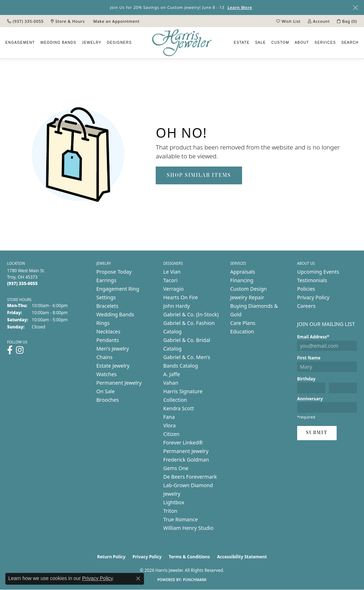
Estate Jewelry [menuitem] (113, 366)
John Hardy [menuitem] (176, 306)
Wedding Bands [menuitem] (115, 314)
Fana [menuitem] (169, 417)
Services (325, 43)
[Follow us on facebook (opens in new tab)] (10, 350)
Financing (242, 280)
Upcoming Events (318, 272)
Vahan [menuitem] (171, 383)
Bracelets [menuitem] (107, 306)
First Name (309, 358)
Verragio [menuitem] (173, 289)
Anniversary (310, 399)
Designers (119, 43)
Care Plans (243, 323)
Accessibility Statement (242, 557)
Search (350, 43)
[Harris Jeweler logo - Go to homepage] (182, 43)
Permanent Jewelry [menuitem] (119, 383)
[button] (288, 21)
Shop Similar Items (199, 175)
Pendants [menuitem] (108, 340)
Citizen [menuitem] (171, 434)
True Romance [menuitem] (180, 519)
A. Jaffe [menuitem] (172, 374)
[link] (25, 21)
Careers (306, 306)
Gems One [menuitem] (176, 468)
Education (242, 331)
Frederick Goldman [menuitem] (186, 460)
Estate (242, 43)
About (302, 43)
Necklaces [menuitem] (108, 331)
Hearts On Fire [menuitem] (180, 297)
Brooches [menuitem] (108, 400)
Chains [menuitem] (105, 357)
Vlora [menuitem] (169, 425)
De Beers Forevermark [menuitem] (190, 477)
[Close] (355, 8)
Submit (317, 433)
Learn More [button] (240, 7)
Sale (261, 43)
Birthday (306, 379)
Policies (306, 289)
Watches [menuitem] (106, 374)
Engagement (20, 43)
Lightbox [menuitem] (174, 502)
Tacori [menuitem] (170, 280)
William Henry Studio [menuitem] (188, 528)
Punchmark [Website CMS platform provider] (195, 580)
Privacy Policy (313, 297)
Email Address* (313, 337)
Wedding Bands (58, 43)
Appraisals (243, 272)
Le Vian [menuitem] (172, 272)
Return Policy (111, 557)
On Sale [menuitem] (106, 391)
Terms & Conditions (189, 557)
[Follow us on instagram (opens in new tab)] (20, 350)
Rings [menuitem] (103, 323)
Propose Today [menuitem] (114, 272)
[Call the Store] (22, 283)
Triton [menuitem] (170, 511)
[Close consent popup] (138, 579)
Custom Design (249, 289)
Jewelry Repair (247, 297)
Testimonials (312, 280)
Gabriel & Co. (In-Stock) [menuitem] (191, 314)
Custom (280, 43)
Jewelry (92, 43)
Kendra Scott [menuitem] (178, 408)
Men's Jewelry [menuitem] (113, 349)
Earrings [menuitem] (106, 280)
